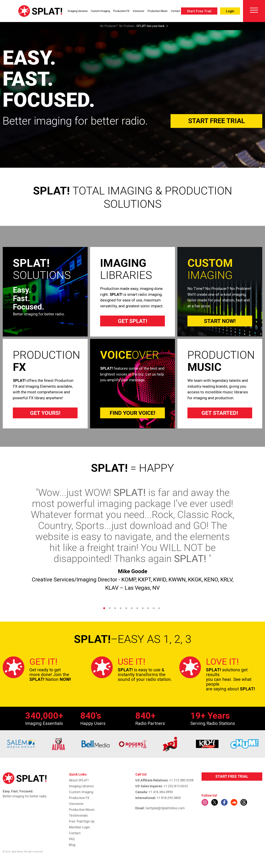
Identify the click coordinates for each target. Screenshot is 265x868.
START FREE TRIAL (232, 776)
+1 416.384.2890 (161, 792)
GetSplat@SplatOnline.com (165, 808)
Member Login (79, 827)
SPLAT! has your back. (151, 26)
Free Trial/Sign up (82, 821)
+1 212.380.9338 (181, 780)
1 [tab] (104, 608)
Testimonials (78, 815)
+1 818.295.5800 (169, 798)
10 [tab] (154, 608)
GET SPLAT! (133, 321)
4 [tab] (121, 608)
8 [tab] (143, 608)
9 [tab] (148, 608)
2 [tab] (110, 608)
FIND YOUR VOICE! (132, 413)
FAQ (72, 839)
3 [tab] (115, 608)
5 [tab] (126, 608)
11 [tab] (159, 608)
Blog (72, 845)
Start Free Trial (199, 11)
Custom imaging (81, 792)
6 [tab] (132, 608)
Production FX (121, 11)
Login (230, 11)
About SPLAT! (79, 780)
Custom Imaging (100, 11)
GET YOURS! (45, 413)
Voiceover (139, 11)
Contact (176, 11)
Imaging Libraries (78, 11)
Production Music (158, 11)
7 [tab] (137, 608)
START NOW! (220, 321)
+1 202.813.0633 (176, 786)
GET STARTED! (220, 413)
